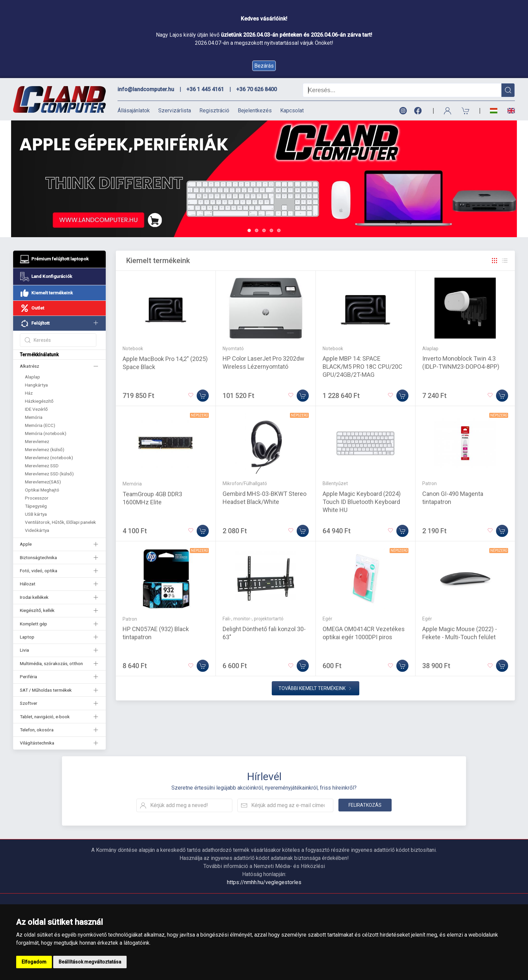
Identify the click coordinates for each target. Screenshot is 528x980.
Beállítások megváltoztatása (90, 962)
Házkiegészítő (39, 401)
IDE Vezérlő (36, 409)
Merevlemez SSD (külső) (49, 474)
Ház (29, 393)
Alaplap (32, 377)
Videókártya (37, 530)
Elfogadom (34, 962)
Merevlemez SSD (42, 466)
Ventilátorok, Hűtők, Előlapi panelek (60, 522)
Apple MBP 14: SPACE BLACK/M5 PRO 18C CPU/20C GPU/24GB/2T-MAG (362, 367)
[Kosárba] (203, 396)
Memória (34, 417)
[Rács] (495, 261)
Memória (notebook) (46, 433)
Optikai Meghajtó (42, 490)
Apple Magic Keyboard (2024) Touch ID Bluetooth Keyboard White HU (362, 502)
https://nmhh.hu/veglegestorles (264, 882)
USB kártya (36, 514)
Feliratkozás (365, 805)
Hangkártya (36, 385)
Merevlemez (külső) (45, 449)
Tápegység (36, 506)
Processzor (37, 498)
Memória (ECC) (40, 425)
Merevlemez (37, 441)
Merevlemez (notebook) (49, 458)
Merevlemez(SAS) (43, 482)
